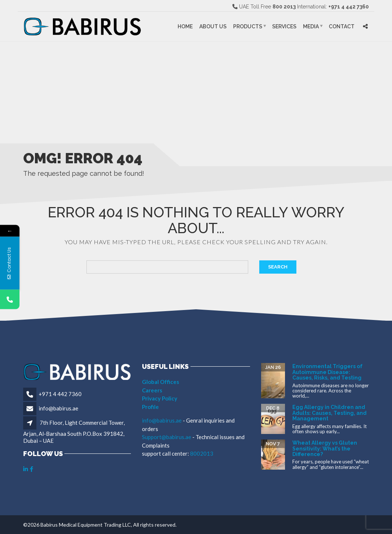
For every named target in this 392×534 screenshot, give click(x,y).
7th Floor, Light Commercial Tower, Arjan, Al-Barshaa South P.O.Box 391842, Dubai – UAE (74, 432)
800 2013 (284, 7)
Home (185, 26)
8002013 (202, 453)
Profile (150, 407)
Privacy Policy (160, 398)
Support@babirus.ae (167, 437)
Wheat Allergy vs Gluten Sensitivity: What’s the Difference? (325, 448)
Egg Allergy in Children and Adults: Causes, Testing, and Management (329, 413)
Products (248, 26)
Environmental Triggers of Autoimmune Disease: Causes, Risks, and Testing (327, 372)
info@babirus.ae (58, 408)
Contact (342, 26)
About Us (213, 26)
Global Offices (161, 382)
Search (278, 267)
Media (311, 26)
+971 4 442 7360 (349, 7)
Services (284, 26)
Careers (152, 390)
